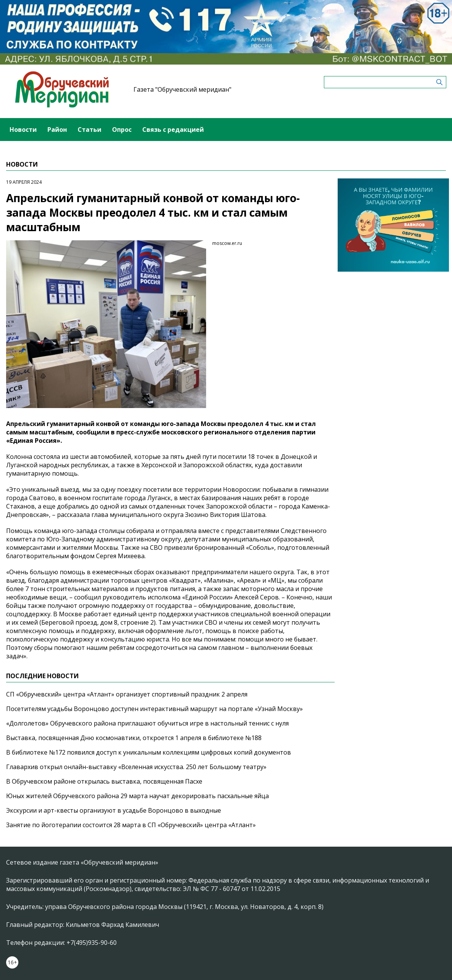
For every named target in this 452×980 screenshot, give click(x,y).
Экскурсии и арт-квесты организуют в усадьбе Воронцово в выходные (114, 810)
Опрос (122, 130)
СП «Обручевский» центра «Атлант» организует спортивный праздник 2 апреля (127, 694)
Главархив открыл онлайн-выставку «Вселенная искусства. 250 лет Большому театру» (136, 767)
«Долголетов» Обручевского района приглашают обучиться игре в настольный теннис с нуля (147, 723)
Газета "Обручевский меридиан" (182, 89)
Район (57, 130)
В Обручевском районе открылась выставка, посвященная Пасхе (104, 781)
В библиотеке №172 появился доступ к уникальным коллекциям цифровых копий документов (149, 752)
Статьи (89, 130)
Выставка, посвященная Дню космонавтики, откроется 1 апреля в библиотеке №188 (134, 738)
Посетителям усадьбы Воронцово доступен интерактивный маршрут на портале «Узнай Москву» (154, 709)
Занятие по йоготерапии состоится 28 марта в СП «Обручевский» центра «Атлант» (131, 825)
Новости (23, 130)
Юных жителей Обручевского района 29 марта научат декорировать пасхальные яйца (137, 796)
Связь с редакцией (173, 130)
